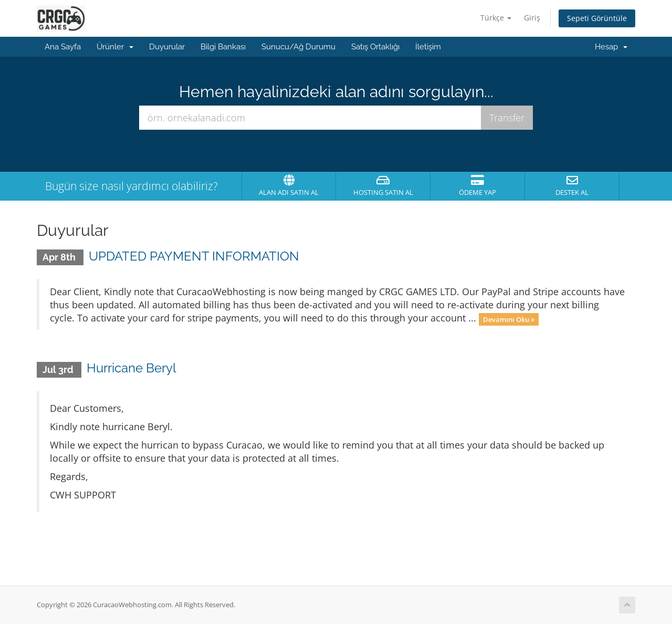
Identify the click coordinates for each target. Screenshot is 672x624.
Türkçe (496, 18)
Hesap (611, 47)
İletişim (428, 47)
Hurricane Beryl (132, 368)
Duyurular (167, 47)
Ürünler (115, 47)
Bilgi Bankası (223, 47)
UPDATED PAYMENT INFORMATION (194, 256)
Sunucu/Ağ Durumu (298, 47)
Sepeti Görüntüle (597, 18)
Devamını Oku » (509, 319)
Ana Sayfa (63, 47)
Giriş (532, 18)
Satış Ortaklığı (375, 47)
